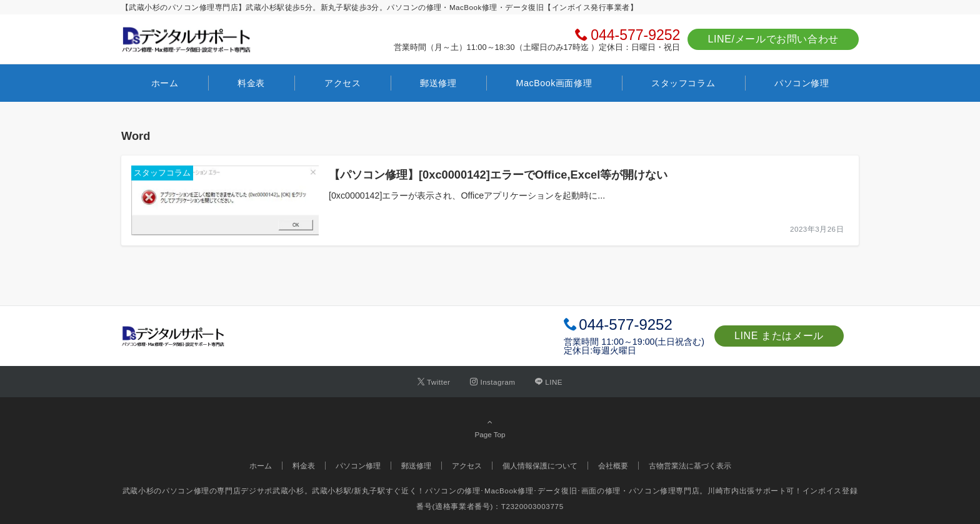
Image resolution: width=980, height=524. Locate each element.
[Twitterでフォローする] (434, 382)
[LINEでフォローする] (549, 382)
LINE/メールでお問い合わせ (773, 39)
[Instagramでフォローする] (492, 382)
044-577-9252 (635, 35)
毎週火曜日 (614, 350)
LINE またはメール (779, 336)
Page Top (490, 428)
